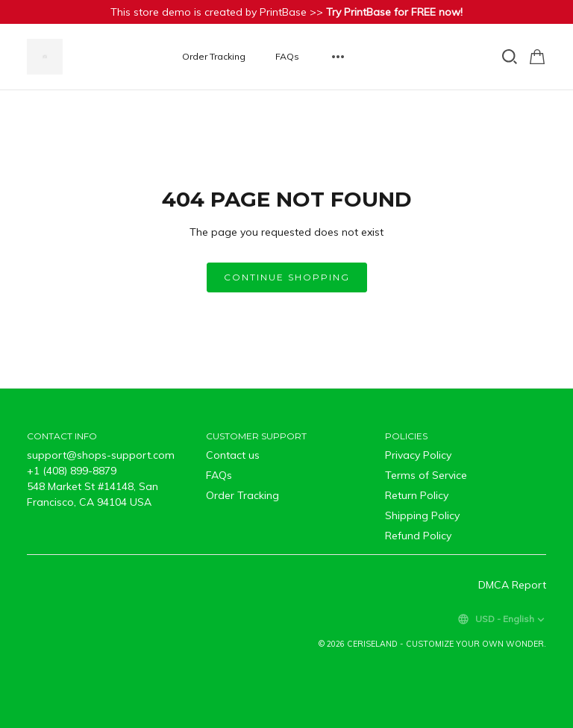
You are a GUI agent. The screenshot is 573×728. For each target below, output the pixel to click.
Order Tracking (214, 56)
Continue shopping (287, 277)
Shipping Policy (422, 515)
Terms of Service (426, 475)
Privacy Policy (418, 455)
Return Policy (417, 495)
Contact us (233, 455)
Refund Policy (418, 536)
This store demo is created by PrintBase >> (286, 12)
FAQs (287, 56)
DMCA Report (512, 585)
